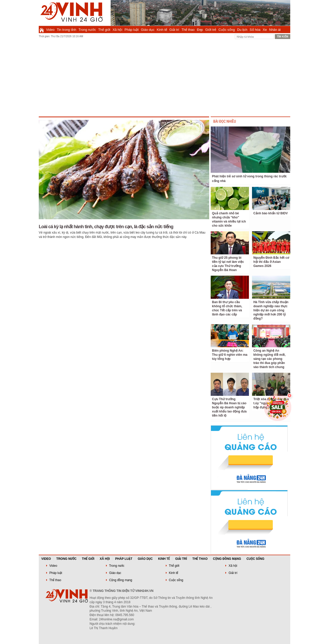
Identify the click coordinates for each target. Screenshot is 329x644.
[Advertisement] (164, 78)
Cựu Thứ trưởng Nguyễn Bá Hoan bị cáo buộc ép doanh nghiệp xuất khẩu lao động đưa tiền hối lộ (229, 407)
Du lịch (242, 30)
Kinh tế (162, 30)
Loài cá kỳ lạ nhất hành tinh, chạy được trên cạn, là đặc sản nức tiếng (106, 227)
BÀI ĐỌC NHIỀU (225, 122)
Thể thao (188, 30)
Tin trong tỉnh (67, 30)
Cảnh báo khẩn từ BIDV (270, 213)
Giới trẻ (211, 30)
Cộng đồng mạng (227, 559)
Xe (265, 30)
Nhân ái (275, 30)
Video (50, 30)
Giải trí (174, 30)
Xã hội (118, 30)
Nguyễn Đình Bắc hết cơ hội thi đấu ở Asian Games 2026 (271, 262)
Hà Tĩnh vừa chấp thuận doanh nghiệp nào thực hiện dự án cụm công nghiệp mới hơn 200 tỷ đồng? (271, 310)
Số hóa (255, 30)
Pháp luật (132, 30)
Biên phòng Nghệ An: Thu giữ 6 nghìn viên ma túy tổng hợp (230, 355)
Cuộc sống (227, 30)
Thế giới (104, 30)
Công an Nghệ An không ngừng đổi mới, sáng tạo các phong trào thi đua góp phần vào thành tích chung (269, 359)
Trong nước (87, 30)
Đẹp (200, 30)
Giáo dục (148, 30)
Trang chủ (42, 30)
